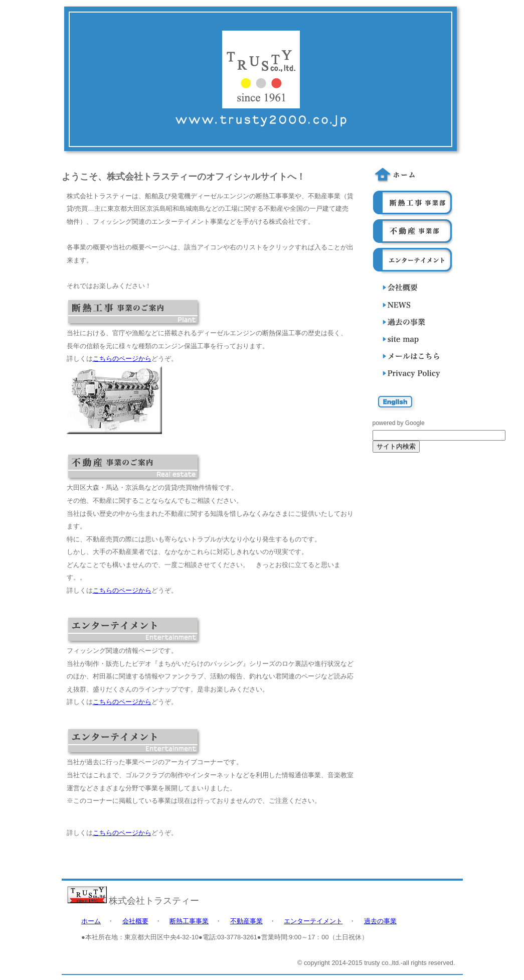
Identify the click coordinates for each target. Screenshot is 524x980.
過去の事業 (380, 921)
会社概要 (135, 921)
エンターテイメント (313, 921)
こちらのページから (122, 359)
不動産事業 (246, 921)
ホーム (91, 921)
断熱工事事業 (189, 921)
